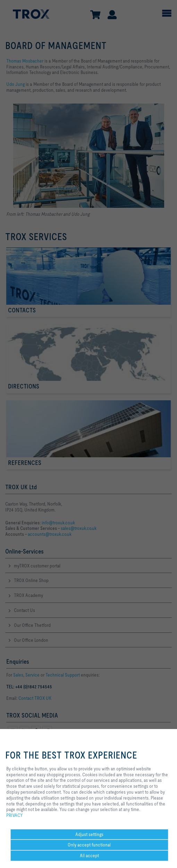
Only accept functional (89, 845)
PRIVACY (15, 815)
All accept (89, 855)
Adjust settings (89, 834)
